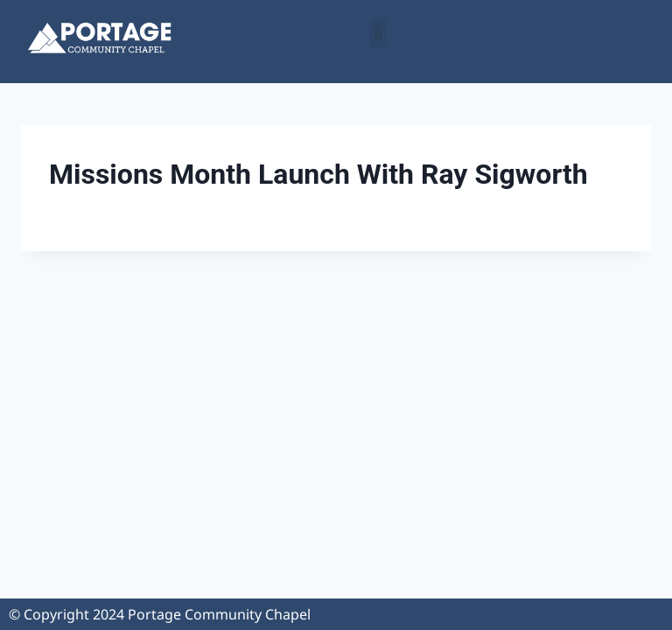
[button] (378, 33)
